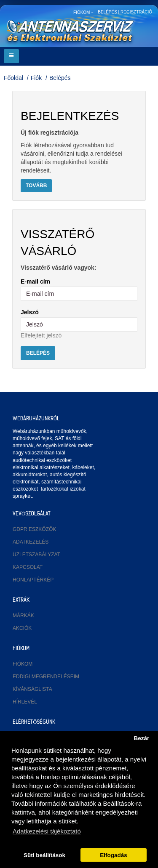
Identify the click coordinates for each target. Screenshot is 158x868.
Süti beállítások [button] (44, 855)
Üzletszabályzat (36, 555)
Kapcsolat (28, 567)
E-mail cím (35, 281)
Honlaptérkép (33, 580)
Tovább (36, 186)
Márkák (23, 616)
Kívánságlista (32, 689)
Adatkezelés (31, 542)
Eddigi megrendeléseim (46, 677)
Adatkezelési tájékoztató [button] (47, 831)
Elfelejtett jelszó (41, 335)
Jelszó (30, 312)
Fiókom (23, 664)
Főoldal (13, 78)
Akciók (22, 628)
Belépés (60, 78)
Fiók (36, 78)
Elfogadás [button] (114, 855)
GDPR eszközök (34, 529)
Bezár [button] (141, 738)
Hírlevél (25, 702)
